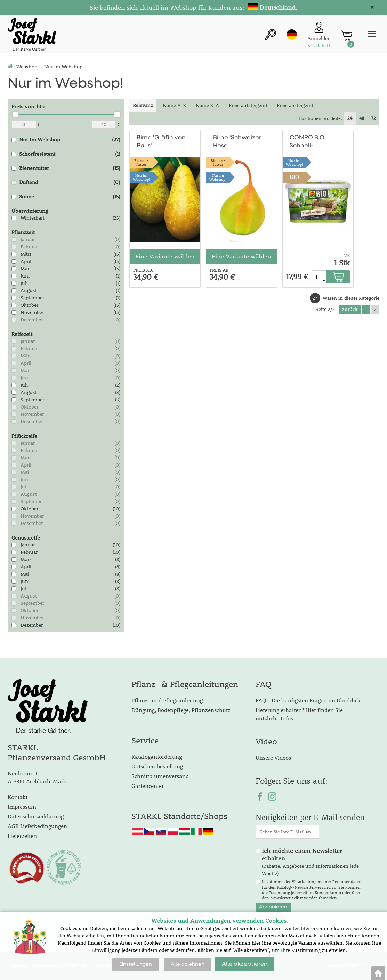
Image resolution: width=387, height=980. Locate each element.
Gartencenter (148, 786)
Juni (25, 276)
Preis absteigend (295, 105)
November (32, 312)
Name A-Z (174, 105)
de (292, 34)
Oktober (29, 305)
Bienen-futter (141, 162)
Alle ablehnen (188, 964)
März (26, 254)
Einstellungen (136, 964)
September (32, 298)
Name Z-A (207, 105)
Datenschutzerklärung (36, 816)
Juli (24, 283)
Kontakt (18, 797)
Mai (25, 269)
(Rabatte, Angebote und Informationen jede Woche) (310, 862)
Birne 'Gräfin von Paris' (161, 142)
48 (362, 118)
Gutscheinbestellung (157, 766)
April (26, 261)
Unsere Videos (273, 757)
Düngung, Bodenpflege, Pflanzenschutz (181, 710)
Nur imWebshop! (142, 177)
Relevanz (143, 105)
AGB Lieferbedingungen (37, 826)
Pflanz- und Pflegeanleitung (167, 700)
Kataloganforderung (157, 756)
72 (373, 118)
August (29, 290)
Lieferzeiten (22, 836)
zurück (350, 309)
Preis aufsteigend (248, 105)
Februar (29, 247)
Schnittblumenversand (160, 776)
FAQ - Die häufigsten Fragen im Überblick (308, 700)
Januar (28, 239)
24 (350, 118)
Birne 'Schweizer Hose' (237, 142)
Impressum (22, 806)
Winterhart (33, 218)
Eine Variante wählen (165, 256)
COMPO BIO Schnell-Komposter (307, 142)
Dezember (32, 320)
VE (347, 255)
